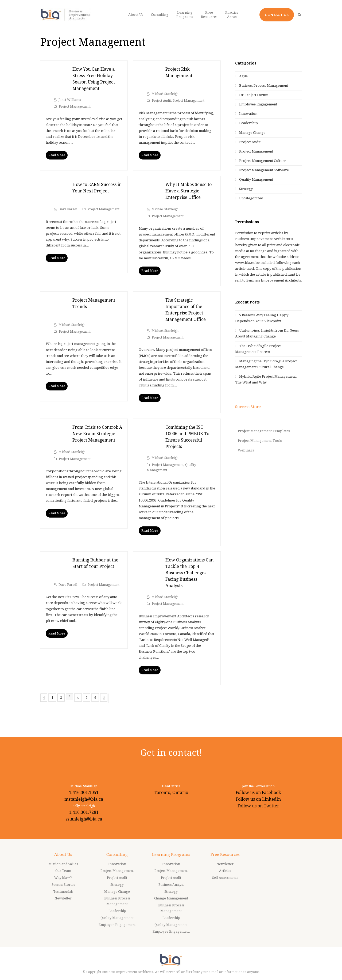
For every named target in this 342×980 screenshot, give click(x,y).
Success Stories (63, 885)
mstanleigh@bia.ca (84, 799)
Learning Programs (171, 854)
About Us (63, 854)
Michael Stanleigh (165, 94)
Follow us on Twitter (258, 806)
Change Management (171, 898)
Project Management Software (264, 170)
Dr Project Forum (254, 95)
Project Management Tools (260, 441)
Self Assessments (225, 878)
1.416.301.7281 (84, 812)
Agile (243, 76)
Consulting (117, 854)
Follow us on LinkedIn (258, 799)
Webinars (246, 450)
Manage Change (252, 133)
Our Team (63, 871)
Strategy (246, 189)
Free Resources (225, 854)
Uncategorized (251, 198)
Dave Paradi (68, 209)
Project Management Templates (264, 431)
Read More (57, 155)
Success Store (248, 407)
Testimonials (63, 892)
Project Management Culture (263, 161)
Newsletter (63, 898)
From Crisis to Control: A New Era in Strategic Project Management (97, 434)
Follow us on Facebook (258, 793)
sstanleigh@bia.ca (84, 819)
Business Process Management (264, 86)
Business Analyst (171, 885)
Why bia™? (63, 878)
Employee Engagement (258, 104)
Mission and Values (63, 864)
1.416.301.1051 (84, 793)
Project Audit (161, 101)
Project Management (75, 107)
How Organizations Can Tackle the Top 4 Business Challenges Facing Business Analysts (189, 573)
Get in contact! (171, 753)
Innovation (248, 114)
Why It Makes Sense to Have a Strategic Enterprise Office (189, 191)
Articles (225, 871)
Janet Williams (70, 100)
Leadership (248, 123)
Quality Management (256, 179)
